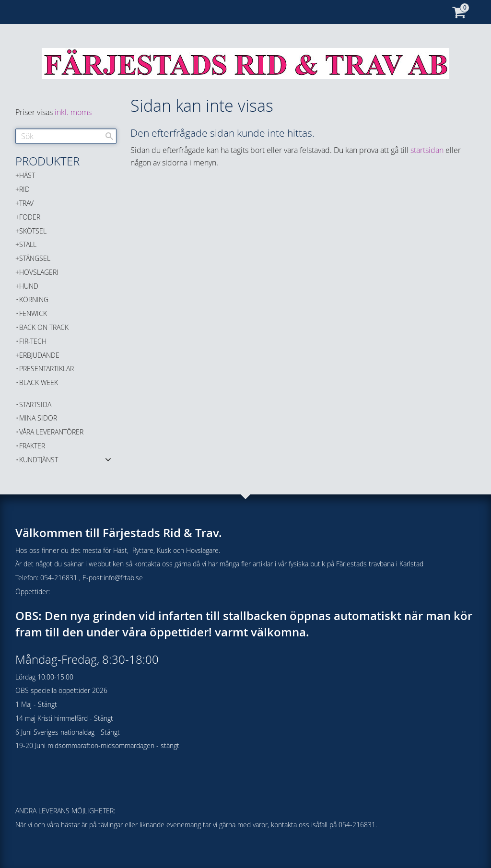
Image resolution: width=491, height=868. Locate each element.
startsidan (427, 150)
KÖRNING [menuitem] (34, 299)
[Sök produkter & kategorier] (66, 136)
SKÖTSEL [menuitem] (33, 231)
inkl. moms (73, 112)
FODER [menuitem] (30, 217)
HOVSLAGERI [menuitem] (39, 272)
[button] (108, 459)
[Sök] (109, 136)
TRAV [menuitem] (26, 203)
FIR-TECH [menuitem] (33, 341)
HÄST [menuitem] (27, 175)
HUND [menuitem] (29, 286)
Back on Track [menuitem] (44, 327)
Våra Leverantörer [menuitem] (51, 432)
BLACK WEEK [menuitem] (39, 382)
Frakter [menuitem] (32, 446)
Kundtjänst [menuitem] (39, 460)
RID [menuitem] (24, 189)
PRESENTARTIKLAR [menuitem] (47, 369)
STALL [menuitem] (28, 244)
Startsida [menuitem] (35, 405)
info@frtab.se (123, 578)
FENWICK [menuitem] (33, 313)
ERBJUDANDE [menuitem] (39, 355)
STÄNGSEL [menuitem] (35, 258)
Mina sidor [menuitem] (38, 418)
